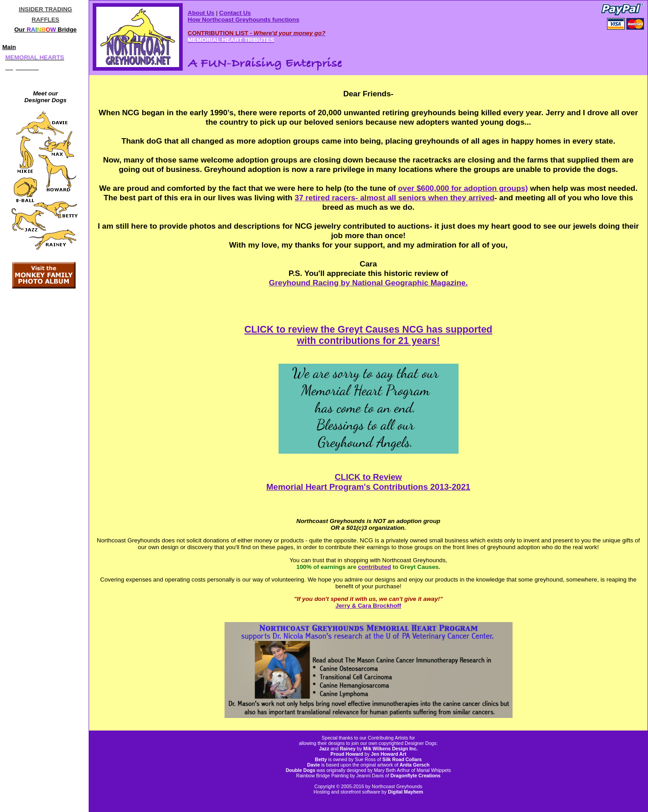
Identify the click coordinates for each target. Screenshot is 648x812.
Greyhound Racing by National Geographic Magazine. (369, 283)
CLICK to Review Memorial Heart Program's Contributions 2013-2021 (368, 482)
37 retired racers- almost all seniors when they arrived (395, 198)
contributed (375, 567)
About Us (201, 13)
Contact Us (235, 13)
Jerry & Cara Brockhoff (369, 606)
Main (9, 47)
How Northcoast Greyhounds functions (243, 20)
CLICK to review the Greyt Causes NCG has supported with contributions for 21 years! (368, 335)
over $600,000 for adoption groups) (463, 188)
